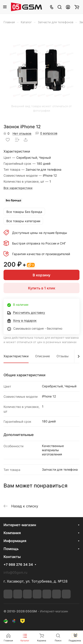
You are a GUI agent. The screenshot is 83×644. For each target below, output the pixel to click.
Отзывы (63, 356)
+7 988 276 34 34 (18, 565)
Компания (12, 533)
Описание (42, 356)
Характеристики (16, 356)
